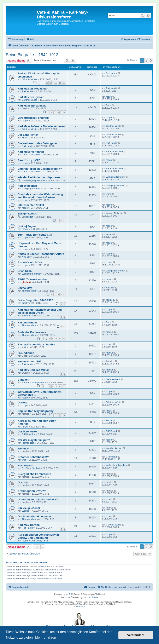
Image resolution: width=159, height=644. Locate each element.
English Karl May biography (36, 411)
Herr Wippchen (27, 186)
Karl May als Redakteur (33, 89)
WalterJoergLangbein (117, 465)
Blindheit (23, 380)
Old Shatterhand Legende (34, 516)
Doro (108, 105)
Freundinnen (26, 353)
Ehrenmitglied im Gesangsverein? (40, 169)
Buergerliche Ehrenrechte (34, 474)
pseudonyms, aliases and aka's (38, 499)
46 (64, 83)
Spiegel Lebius (27, 214)
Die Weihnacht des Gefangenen (38, 143)
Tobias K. (111, 300)
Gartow (22, 402)
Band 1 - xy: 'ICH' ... (30, 160)
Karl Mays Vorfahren (31, 152)
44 (55, 83)
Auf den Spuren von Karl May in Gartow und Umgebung (38, 536)
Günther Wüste (30, 79)
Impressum (79, 607)
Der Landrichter (28, 135)
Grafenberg (112, 457)
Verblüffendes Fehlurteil (33, 118)
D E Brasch (28, 434)
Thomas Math (29, 291)
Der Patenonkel (28, 432)
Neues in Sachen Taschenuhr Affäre (41, 254)
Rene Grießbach (30, 155)
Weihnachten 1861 (30, 361)
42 (47, 83)
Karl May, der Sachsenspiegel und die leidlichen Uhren (40, 311)
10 (60, 339)
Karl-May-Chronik (29, 525)
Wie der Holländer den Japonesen (40, 177)
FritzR (109, 411)
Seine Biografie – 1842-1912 (32, 55)
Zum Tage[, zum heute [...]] (35, 235)
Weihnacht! (25, 448)
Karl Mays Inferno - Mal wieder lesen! (42, 126)
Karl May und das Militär (33, 370)
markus (110, 279)
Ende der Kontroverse (32, 332)
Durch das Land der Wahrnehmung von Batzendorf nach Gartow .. (40, 196)
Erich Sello (25, 271)
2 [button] (146, 61)
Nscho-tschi (25, 465)
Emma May (25, 288)
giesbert (26, 282)
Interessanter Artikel (31, 205)
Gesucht (23, 482)
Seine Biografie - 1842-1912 (35, 300)
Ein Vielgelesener (29, 508)
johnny (109, 234)
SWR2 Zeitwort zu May (32, 279)
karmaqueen (28, 443)
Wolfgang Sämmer (36, 180)
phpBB (69, 594)
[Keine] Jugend (27, 226)
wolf (24, 347)
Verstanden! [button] (136, 635)
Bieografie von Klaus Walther (37, 344)
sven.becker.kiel (114, 448)
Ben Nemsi (112, 73)
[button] (151, 61)
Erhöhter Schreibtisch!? (33, 457)
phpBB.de (93, 597)
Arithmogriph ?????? (32, 491)
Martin (25, 138)
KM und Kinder (27, 323)
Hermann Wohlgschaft (33, 383)
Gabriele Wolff (113, 379)
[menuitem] (30, 39)
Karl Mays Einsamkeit (32, 106)
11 (64, 339)
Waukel (26, 511)
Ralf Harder (28, 91)
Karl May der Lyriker (31, 97)
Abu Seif (26, 257)
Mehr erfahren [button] (46, 637)
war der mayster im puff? (34, 440)
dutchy (25, 303)
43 (51, 83)
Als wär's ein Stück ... (31, 262)
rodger (109, 97)
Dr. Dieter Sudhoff (31, 468)
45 (60, 83)
